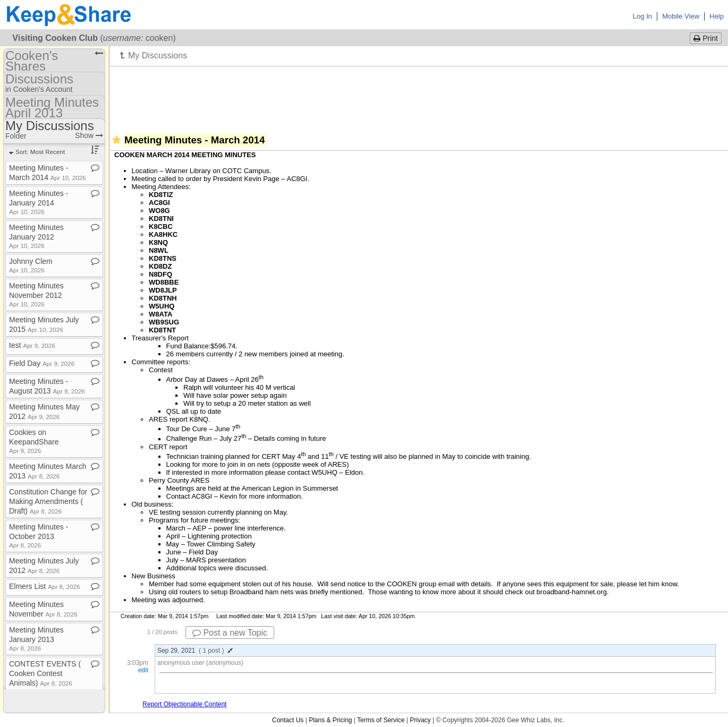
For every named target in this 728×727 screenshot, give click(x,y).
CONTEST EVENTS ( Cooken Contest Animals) (45, 673)
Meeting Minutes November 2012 (36, 294)
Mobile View (681, 16)
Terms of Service (381, 720)
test (32, 345)
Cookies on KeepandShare (34, 441)
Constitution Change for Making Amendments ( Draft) (48, 501)
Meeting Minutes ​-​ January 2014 (39, 202)
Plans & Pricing (330, 720)
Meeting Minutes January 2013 (36, 639)
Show (89, 135)
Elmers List (44, 586)
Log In (642, 16)
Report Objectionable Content (184, 704)
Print (706, 38)
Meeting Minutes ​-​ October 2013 (39, 536)
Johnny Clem (31, 265)
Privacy (420, 720)
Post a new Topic (230, 633)
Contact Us (288, 720)
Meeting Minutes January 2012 (36, 236)
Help (717, 16)
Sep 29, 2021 (195, 651)
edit (143, 670)
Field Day (42, 363)
